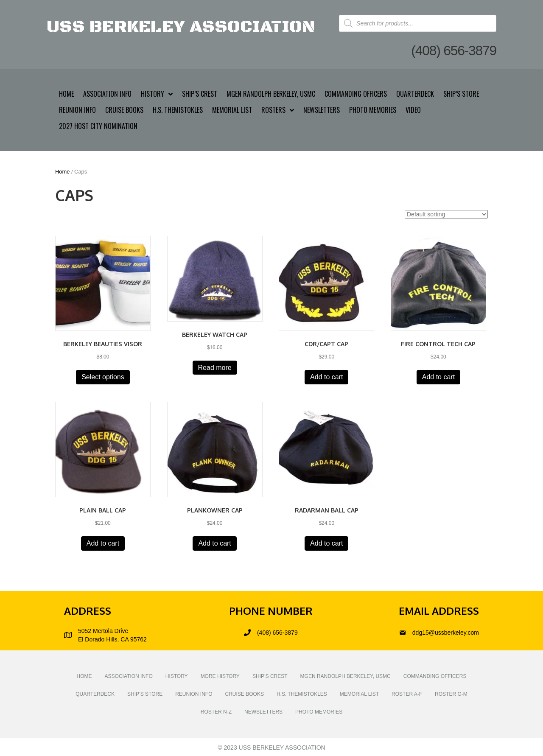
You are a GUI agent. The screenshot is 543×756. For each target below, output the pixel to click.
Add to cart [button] (326, 377)
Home (62, 172)
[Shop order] (446, 214)
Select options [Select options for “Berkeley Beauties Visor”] (103, 377)
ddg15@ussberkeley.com (446, 633)
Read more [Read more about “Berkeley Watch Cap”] (215, 368)
